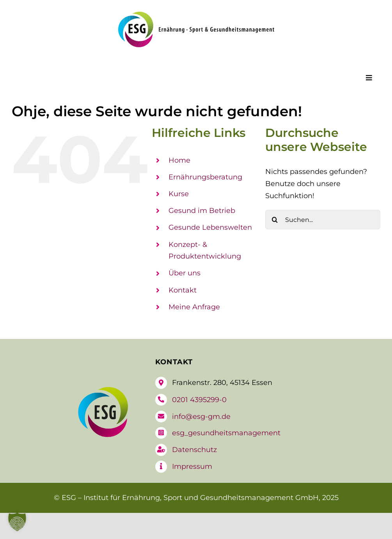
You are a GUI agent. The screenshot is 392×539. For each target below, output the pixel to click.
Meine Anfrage (194, 307)
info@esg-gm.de (201, 417)
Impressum (192, 466)
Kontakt (183, 290)
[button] (17, 522)
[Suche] (275, 220)
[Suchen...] (323, 220)
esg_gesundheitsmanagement (226, 433)
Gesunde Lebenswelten (210, 227)
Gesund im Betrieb (202, 211)
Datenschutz (194, 450)
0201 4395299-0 (199, 400)
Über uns (184, 273)
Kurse (179, 194)
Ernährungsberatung (205, 177)
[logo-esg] (196, 15)
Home (179, 160)
